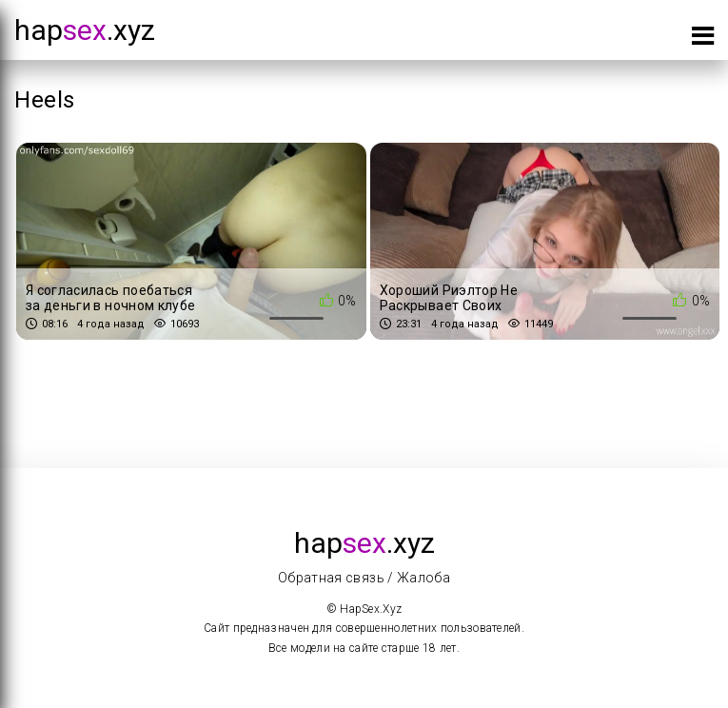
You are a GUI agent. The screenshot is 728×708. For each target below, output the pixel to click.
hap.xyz (85, 30)
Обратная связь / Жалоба (364, 578)
